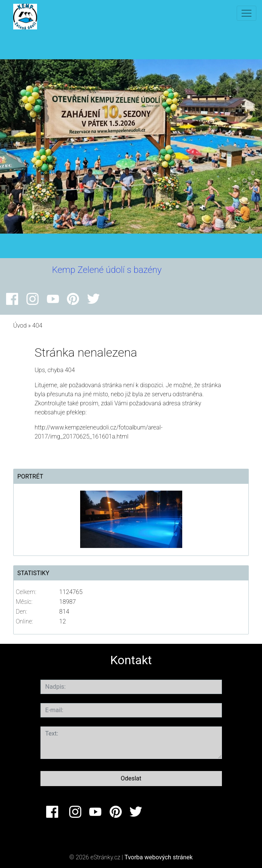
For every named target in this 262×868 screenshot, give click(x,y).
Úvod (20, 325)
